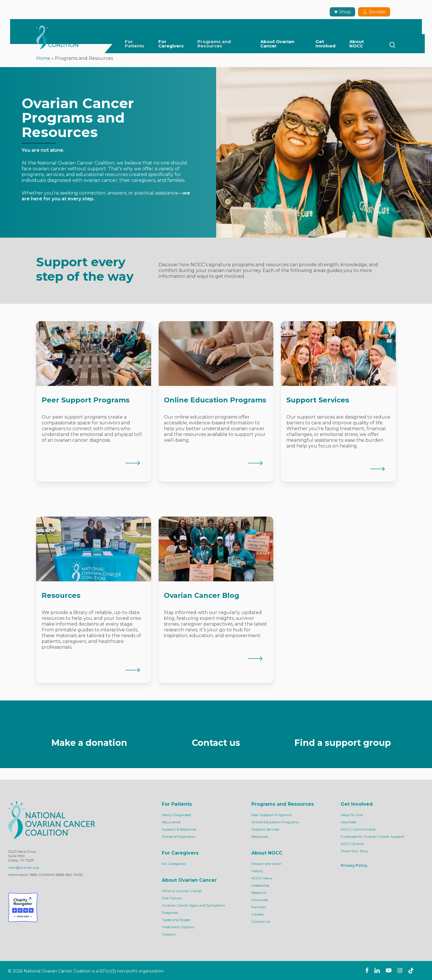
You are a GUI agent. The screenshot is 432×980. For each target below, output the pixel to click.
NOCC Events (352, 844)
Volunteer (349, 822)
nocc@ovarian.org (24, 867)
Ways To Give (352, 815)
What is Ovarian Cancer (182, 891)
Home (43, 58)
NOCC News (262, 878)
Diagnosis (170, 912)
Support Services (265, 829)
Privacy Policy (354, 865)
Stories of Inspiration (179, 836)
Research (259, 893)
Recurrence (171, 822)
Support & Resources (179, 829)
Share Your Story (355, 851)
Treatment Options (178, 927)
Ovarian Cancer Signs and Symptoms (193, 905)
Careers (258, 914)
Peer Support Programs (271, 815)
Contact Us (261, 921)
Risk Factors (172, 898)
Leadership (260, 885)
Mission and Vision (266, 864)
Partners (259, 907)
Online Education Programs (275, 822)
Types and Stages (176, 920)
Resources (260, 836)
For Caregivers (174, 864)
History (257, 871)
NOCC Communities (358, 829)
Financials (260, 900)
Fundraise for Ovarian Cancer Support (373, 836)
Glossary (169, 934)
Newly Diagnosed (176, 815)
